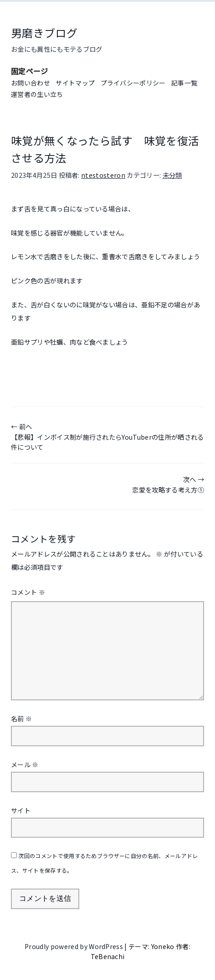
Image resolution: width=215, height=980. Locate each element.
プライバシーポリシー (133, 83)
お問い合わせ (31, 83)
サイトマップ (75, 83)
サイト (21, 810)
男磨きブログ (44, 33)
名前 (21, 719)
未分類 (172, 175)
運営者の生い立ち (37, 94)
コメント (28, 592)
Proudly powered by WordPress (74, 946)
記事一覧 (184, 83)
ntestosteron (103, 175)
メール (25, 764)
